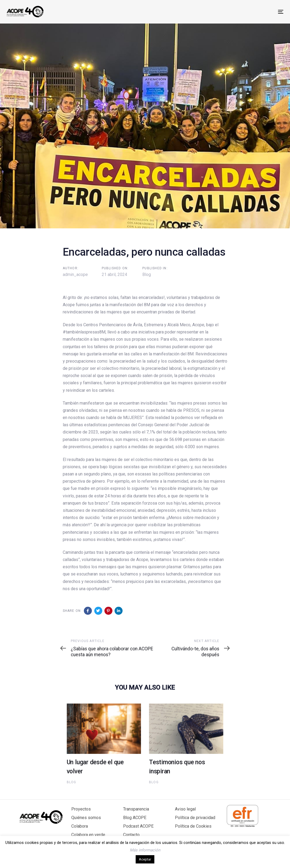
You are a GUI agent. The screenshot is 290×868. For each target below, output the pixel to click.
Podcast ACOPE (138, 826)
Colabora (80, 826)
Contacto (131, 835)
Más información (145, 850)
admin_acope (75, 274)
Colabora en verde (88, 835)
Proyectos (81, 809)
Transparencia (136, 809)
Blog (147, 274)
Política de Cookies (193, 826)
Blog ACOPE (135, 818)
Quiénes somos (86, 818)
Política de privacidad (195, 818)
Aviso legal (185, 809)
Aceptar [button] (145, 859)
